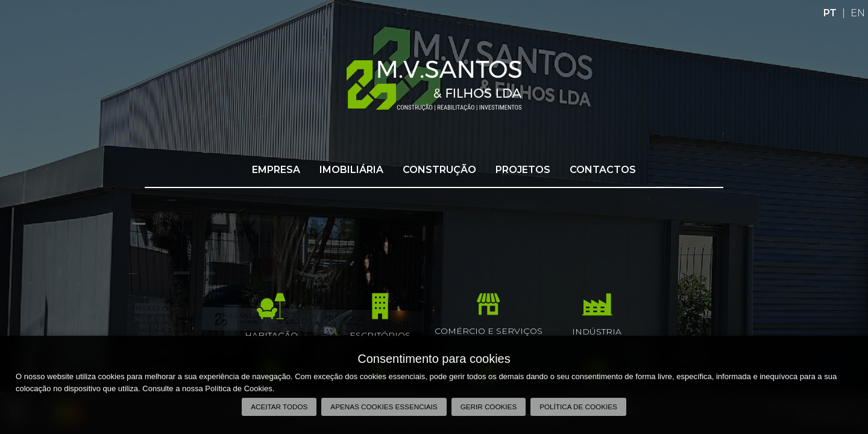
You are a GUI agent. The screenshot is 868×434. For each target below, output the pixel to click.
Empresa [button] (276, 170)
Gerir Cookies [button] (489, 407)
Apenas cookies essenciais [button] (384, 407)
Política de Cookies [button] (578, 407)
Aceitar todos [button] (279, 407)
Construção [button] (439, 170)
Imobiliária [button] (351, 170)
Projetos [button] (523, 170)
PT (830, 13)
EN (858, 13)
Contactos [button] (603, 170)
